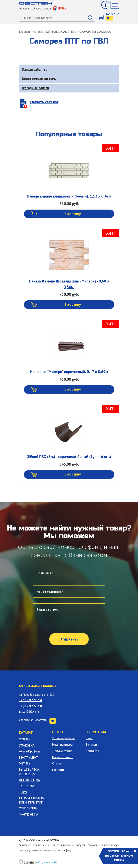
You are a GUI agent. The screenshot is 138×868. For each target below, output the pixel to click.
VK (53, 721)
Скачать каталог (44, 102)
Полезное (60, 732)
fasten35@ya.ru (29, 712)
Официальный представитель (43, 9)
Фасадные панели (35, 88)
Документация (62, 751)
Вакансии (92, 745)
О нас (89, 738)
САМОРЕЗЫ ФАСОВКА (95, 32)
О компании (96, 732)
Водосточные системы (39, 79)
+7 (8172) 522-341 (31, 706)
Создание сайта (48, 862)
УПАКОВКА (27, 746)
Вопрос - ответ (62, 757)
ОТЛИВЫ (25, 739)
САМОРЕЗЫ (69, 32)
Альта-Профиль (30, 751)
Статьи (57, 764)
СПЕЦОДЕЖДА (29, 780)
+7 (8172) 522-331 (31, 700)
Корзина (113, 14)
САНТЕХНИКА (29, 815)
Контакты (92, 751)
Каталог (38, 32)
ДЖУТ (23, 792)
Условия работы (63, 738)
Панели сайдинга (35, 70)
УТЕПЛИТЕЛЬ (28, 808)
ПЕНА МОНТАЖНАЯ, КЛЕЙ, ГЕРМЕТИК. (33, 800)
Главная (24, 32)
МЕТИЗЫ (52, 32)
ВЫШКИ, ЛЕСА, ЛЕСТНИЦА (29, 772)
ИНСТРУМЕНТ (29, 758)
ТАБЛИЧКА (27, 786)
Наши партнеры (63, 745)
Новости (58, 770)
